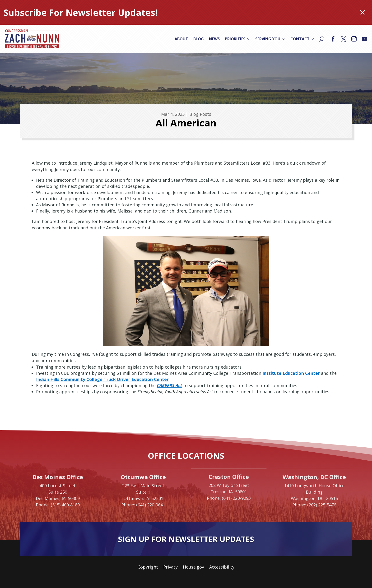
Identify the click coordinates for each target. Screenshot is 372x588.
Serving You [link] (268, 39)
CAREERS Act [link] (169, 385)
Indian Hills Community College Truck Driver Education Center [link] (102, 379)
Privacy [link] (170, 567)
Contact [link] (300, 39)
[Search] (322, 39)
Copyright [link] (148, 567)
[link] (32, 39)
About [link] (181, 39)
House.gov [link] (193, 567)
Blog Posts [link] (200, 114)
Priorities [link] (235, 39)
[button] (333, 39)
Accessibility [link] (222, 567)
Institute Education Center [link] (291, 373)
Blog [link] (199, 39)
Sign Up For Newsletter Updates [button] (186, 539)
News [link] (214, 39)
